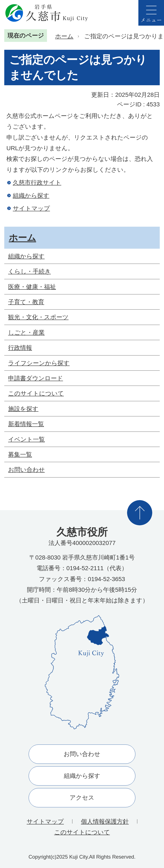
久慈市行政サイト (37, 183)
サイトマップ (31, 208)
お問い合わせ (82, 754)
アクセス (82, 798)
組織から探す (31, 196)
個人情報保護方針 (105, 822)
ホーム (64, 36)
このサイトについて (82, 832)
